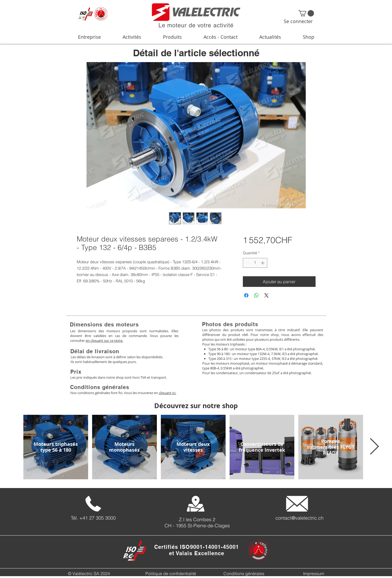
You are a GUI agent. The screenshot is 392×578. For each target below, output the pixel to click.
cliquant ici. (167, 393)
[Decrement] (247, 263)
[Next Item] (374, 447)
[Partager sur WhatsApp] (256, 295)
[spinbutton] (255, 263)
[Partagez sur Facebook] (246, 295)
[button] (306, 13)
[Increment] (263, 263)
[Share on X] (266, 295)
